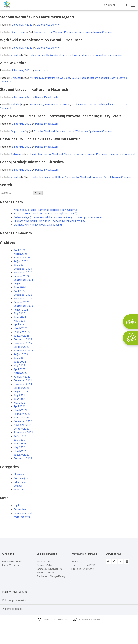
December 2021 (23, 380)
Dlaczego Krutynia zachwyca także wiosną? (38, 225)
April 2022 (20, 369)
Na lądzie (70, 177)
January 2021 (22, 417)
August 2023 (21, 310)
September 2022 (23, 351)
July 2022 (19, 358)
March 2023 (21, 328)
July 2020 (19, 440)
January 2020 (22, 455)
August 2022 (21, 354)
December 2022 (23, 339)
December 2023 (23, 295)
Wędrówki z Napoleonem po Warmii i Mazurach (41, 40)
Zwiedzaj (16, 55)
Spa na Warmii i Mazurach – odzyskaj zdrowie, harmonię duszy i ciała (61, 116)
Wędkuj (75, 562)
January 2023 (22, 336)
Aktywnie (16, 154)
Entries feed (20, 509)
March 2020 (21, 451)
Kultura (41, 55)
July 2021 (19, 395)
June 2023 (20, 317)
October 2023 (22, 302)
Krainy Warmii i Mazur (12, 565)
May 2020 (19, 447)
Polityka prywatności (14, 600)
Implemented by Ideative (87, 619)
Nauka (75, 78)
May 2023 (19, 321)
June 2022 (20, 362)
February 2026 (22, 258)
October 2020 (22, 429)
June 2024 (20, 287)
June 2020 (20, 444)
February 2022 (22, 377)
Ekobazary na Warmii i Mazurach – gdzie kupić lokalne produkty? (50, 221)
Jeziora (37, 32)
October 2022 (22, 347)
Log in (17, 506)
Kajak (33, 154)
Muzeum (50, 78)
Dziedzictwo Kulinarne (42, 177)
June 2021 (20, 399)
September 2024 (23, 280)
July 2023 (19, 313)
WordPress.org (22, 517)
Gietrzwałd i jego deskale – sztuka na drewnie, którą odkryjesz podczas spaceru (58, 217)
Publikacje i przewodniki (83, 569)
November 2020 (23, 425)
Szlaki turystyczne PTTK (83, 565)
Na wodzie (70, 154)
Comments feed (23, 513)
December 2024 (23, 269)
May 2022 (19, 365)
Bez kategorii (21, 478)
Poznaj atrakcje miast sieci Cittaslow (32, 162)
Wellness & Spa (84, 131)
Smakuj (18, 486)
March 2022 (21, 373)
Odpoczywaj (18, 32)
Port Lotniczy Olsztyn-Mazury (51, 576)
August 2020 (21, 436)
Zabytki (114, 78)
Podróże (69, 32)
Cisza (36, 131)
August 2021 (21, 391)
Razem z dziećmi (84, 32)
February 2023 (22, 332)
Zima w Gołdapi (14, 63)
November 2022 (23, 343)
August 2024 (21, 284)
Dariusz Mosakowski (48, 25)
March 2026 (21, 254)
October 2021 (22, 388)
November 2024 (23, 272)
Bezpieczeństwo (45, 565)
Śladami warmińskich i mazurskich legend (37, 17)
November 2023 (23, 298)
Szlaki (111, 154)
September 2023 (23, 306)
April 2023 (20, 324)
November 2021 (23, 384)
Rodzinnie (97, 55)
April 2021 (20, 406)
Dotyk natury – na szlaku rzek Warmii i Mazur (40, 139)
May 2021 (19, 403)
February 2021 (22, 414)
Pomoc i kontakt (13, 609)
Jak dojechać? (44, 562)
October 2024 (22, 276)
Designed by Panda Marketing (53, 620)
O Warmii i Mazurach (12, 562)
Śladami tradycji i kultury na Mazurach (34, 89)
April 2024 (20, 291)
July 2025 (19, 265)
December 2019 (23, 458)
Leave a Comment (103, 32)
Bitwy (33, 55)
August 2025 (21, 261)
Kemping (42, 154)
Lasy (45, 32)
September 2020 (23, 432)
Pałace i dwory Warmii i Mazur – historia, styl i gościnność (45, 213)
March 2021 (21, 410)
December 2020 (23, 421)
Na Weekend (56, 32)
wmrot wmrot (43, 70)
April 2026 (20, 250)
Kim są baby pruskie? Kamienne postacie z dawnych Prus (46, 210)
